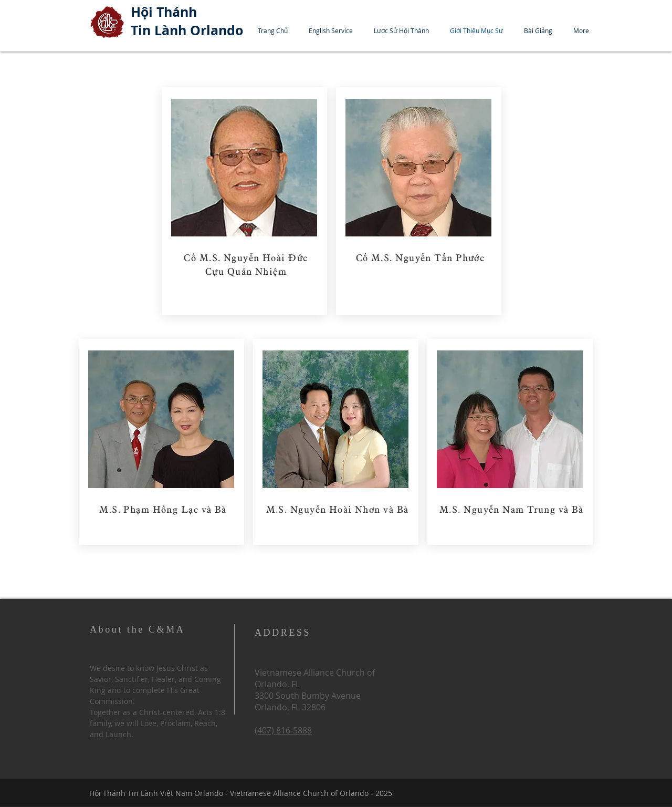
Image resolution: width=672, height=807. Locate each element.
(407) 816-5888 (283, 730)
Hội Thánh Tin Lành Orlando (187, 21)
